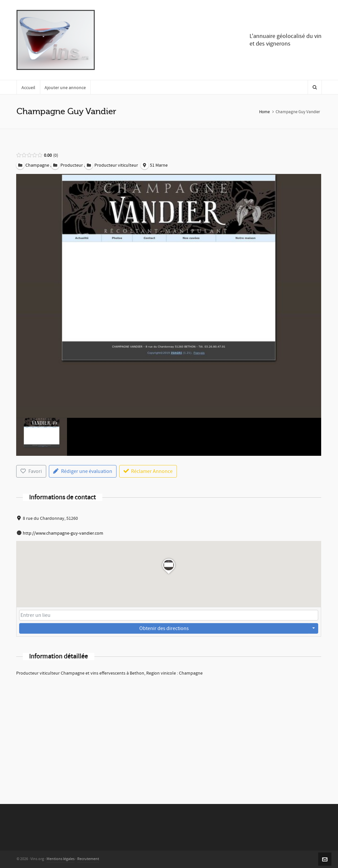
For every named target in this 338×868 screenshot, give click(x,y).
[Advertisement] (169, 731)
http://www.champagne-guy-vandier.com (63, 533)
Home (264, 112)
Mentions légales (61, 859)
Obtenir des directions (164, 628)
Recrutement (88, 859)
